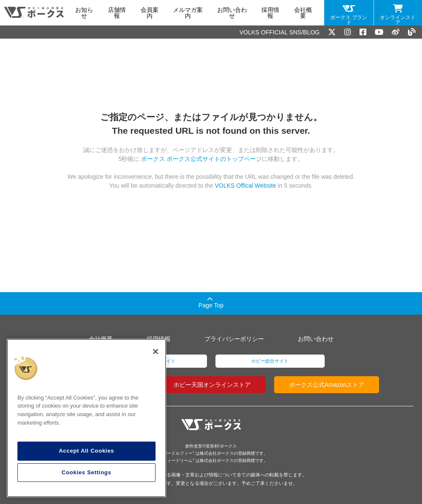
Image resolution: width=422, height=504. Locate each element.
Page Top (211, 303)
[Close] (156, 352)
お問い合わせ (232, 13)
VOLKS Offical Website (245, 186)
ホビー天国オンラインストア (212, 385)
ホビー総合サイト (270, 361)
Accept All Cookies (86, 451)
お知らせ (84, 13)
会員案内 (150, 13)
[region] (86, 418)
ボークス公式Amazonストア (327, 385)
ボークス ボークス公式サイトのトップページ (201, 159)
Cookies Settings (86, 472)
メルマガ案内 (188, 13)
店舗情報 (117, 13)
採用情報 (270, 13)
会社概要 (303, 13)
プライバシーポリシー (234, 339)
